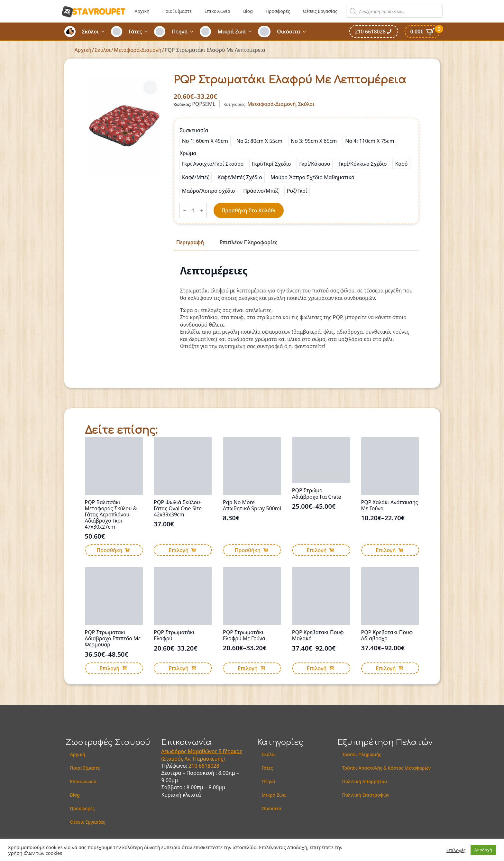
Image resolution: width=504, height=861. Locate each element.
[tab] (190, 242)
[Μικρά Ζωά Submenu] (252, 32)
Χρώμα (188, 153)
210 (194, 766)
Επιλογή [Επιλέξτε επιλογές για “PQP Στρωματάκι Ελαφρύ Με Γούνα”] (248, 668)
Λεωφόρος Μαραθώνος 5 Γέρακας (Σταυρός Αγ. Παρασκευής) (202, 755)
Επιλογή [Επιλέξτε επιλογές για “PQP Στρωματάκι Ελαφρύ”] (179, 668)
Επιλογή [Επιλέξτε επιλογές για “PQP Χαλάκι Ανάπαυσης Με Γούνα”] (386, 550)
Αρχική (142, 11)
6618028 (209, 766)
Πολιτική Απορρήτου (365, 781)
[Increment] (202, 211)
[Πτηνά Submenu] (194, 32)
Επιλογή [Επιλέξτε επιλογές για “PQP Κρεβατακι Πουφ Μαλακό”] (317, 668)
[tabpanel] (297, 307)
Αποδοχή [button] (483, 850)
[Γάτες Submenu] (148, 32)
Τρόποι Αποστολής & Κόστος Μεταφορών (387, 768)
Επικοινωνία (217, 11)
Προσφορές (278, 11)
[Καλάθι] (422, 32)
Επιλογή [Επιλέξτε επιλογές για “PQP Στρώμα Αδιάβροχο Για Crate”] (317, 550)
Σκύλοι (91, 32)
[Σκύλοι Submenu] (105, 32)
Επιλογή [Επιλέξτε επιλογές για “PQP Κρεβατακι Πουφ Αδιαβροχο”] (386, 668)
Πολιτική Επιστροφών (366, 795)
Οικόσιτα (289, 32)
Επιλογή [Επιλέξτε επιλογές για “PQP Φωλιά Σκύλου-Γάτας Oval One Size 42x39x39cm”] (179, 550)
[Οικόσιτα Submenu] (306, 32)
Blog (248, 11)
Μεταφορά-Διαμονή (138, 50)
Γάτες (135, 32)
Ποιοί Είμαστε (177, 11)
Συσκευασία (194, 130)
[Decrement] (185, 211)
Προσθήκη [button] (109, 550)
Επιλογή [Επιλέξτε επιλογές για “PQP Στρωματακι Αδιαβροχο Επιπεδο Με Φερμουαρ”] (109, 668)
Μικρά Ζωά (232, 32)
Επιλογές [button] (456, 850)
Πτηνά (180, 32)
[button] (150, 87)
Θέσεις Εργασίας (320, 11)
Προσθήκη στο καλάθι (249, 210)
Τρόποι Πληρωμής (362, 754)
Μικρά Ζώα (274, 795)
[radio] (205, 141)
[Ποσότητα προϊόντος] (193, 210)
